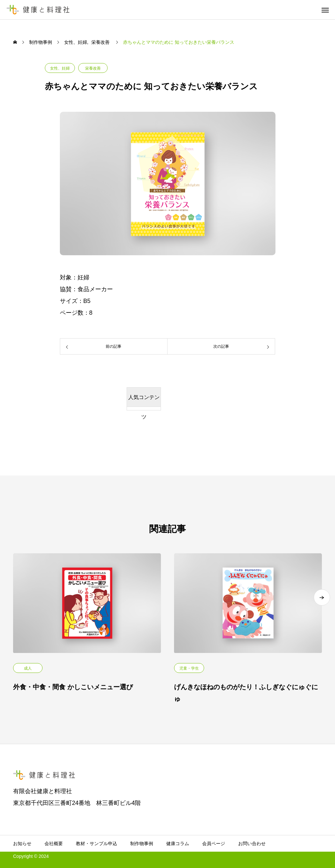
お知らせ (22, 843)
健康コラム (178, 843)
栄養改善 (93, 68)
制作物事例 (142, 843)
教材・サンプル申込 (97, 843)
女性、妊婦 (60, 68)
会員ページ (214, 843)
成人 (28, 668)
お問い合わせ (252, 843)
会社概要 (54, 843)
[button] (322, 604)
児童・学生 (189, 668)
